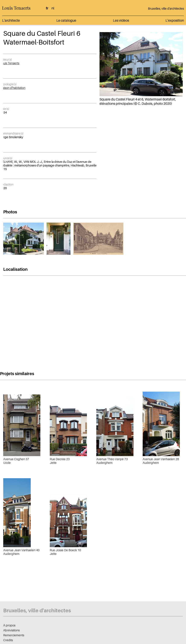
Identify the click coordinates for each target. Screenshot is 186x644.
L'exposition (175, 20)
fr (47, 8)
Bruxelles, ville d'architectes (166, 8)
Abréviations (11, 630)
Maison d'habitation (13, 88)
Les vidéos (121, 20)
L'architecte (11, 20)
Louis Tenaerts (16, 8)
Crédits (8, 640)
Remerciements (14, 635)
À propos (9, 625)
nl (53, 8)
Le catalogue (66, 20)
